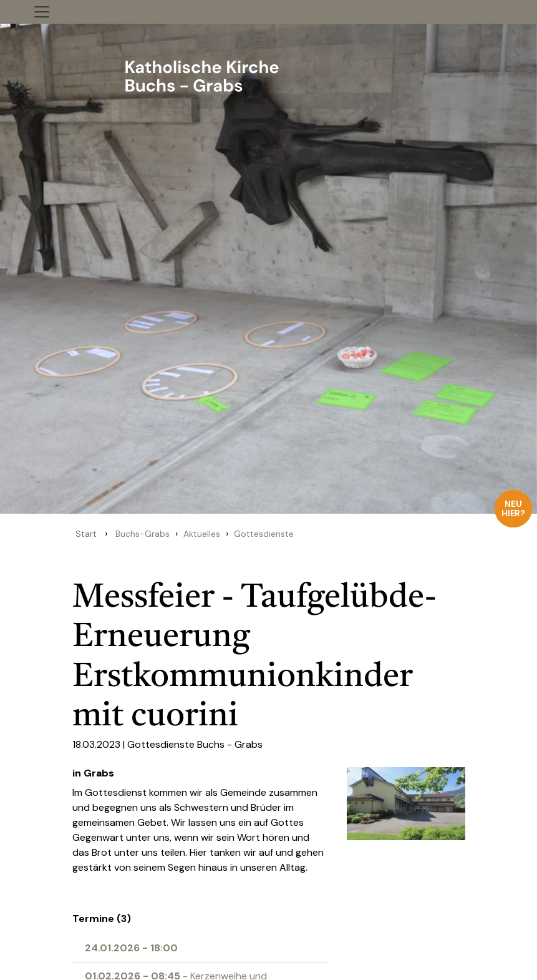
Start (86, 534)
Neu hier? (514, 508)
